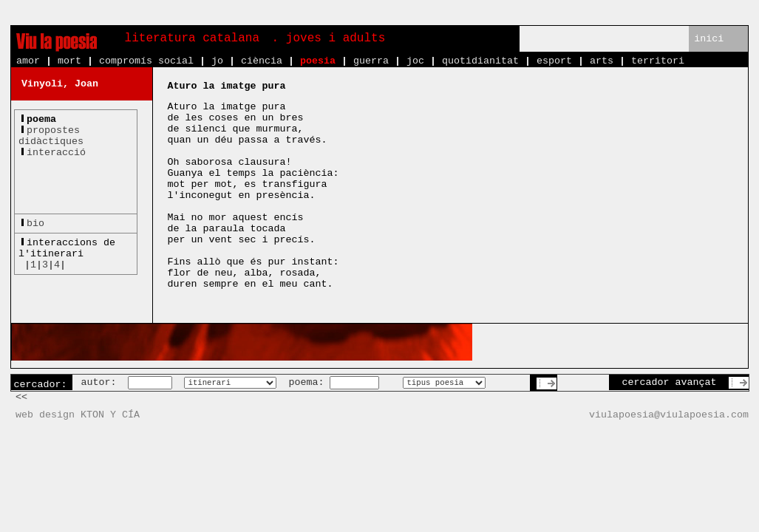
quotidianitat (480, 61)
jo (217, 61)
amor (28, 61)
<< (21, 397)
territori (658, 61)
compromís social (146, 61)
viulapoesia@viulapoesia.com (669, 415)
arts (602, 61)
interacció (56, 153)
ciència (262, 61)
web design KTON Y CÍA (78, 415)
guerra (371, 61)
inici (709, 39)
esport (554, 61)
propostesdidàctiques (51, 136)
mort (69, 61)
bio (35, 224)
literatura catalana (192, 38)
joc (415, 61)
